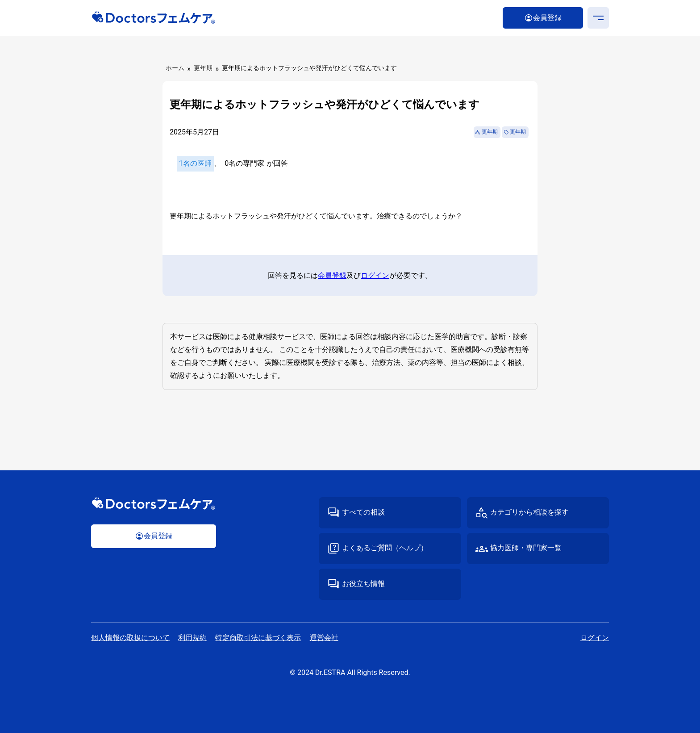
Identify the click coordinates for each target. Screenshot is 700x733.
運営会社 (324, 638)
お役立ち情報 (363, 584)
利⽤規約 (192, 638)
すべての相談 (363, 512)
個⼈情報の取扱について (130, 638)
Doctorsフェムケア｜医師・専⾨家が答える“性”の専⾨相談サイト (154, 18)
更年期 (203, 68)
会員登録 (332, 275)
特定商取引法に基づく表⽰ (258, 638)
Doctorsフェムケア (154, 504)
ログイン (375, 275)
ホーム (175, 68)
